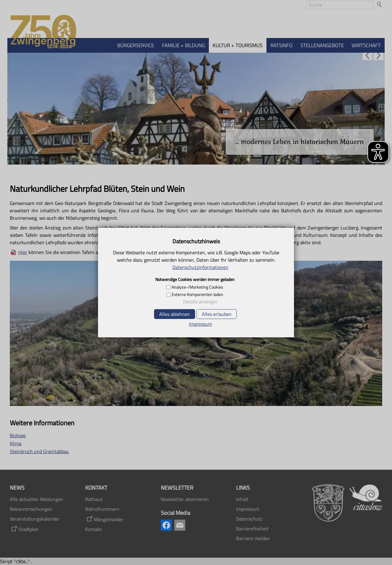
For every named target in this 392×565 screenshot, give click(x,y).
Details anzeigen (200, 301)
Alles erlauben (217, 314)
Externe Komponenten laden (198, 294)
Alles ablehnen (175, 314)
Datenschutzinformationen (200, 267)
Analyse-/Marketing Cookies (197, 287)
